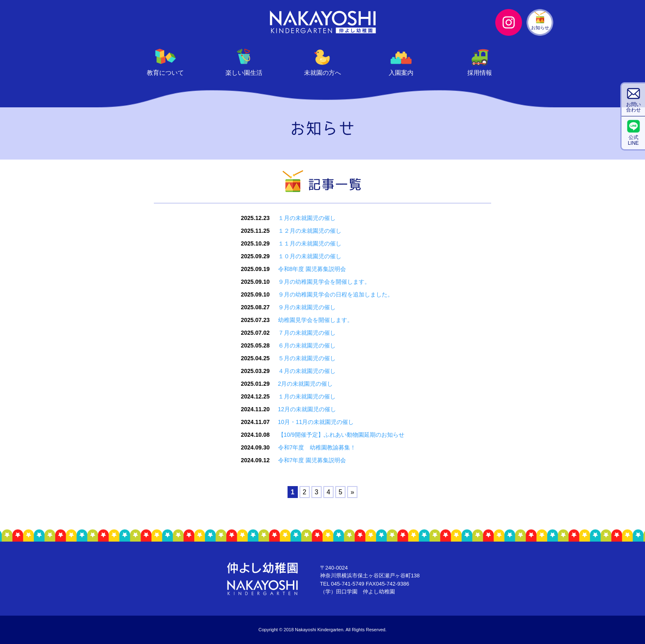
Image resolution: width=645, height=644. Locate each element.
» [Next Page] (352, 492)
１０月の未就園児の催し (309, 256)
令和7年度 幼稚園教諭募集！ (317, 447)
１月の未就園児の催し (306, 218)
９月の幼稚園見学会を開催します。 (324, 282)
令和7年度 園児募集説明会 (312, 460)
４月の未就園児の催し (306, 371)
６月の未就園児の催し (306, 345)
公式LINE (633, 140)
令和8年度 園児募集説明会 (312, 269)
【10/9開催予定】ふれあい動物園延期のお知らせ (341, 435)
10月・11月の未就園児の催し (316, 422)
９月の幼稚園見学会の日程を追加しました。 (335, 294)
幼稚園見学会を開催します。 (315, 320)
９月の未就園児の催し (306, 307)
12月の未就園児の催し (307, 409)
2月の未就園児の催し (305, 384)
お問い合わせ (633, 107)
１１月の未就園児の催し (309, 243)
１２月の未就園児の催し (309, 231)
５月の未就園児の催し (306, 358)
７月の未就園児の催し (306, 333)
